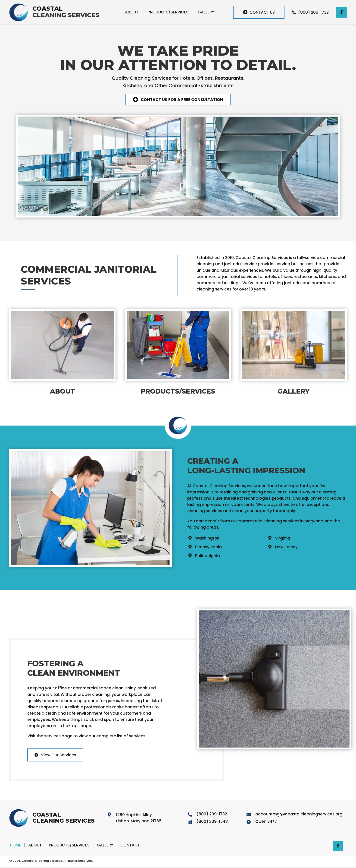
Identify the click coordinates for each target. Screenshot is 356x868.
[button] (258, 12)
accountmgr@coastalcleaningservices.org (299, 814)
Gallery (105, 845)
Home (16, 845)
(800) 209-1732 (212, 814)
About (35, 845)
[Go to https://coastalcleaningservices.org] (54, 12)
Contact (130, 845)
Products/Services (69, 845)
